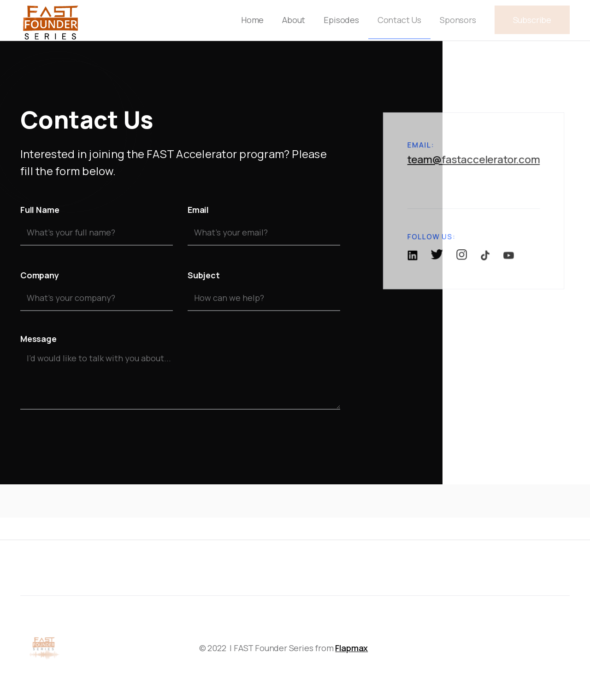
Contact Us (399, 20)
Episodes (341, 20)
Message (38, 339)
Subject (204, 275)
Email (198, 210)
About (294, 20)
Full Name (40, 210)
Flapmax (351, 648)
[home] (50, 20)
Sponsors (458, 20)
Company (40, 275)
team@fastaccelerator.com (474, 170)
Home (252, 20)
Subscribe (532, 20)
